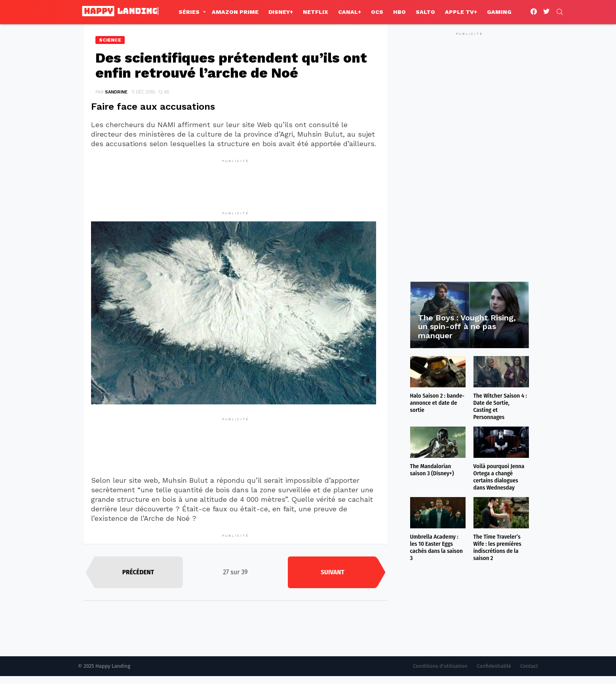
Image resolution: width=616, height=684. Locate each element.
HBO (399, 12)
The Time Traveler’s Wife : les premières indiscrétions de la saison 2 (497, 547)
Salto (425, 12)
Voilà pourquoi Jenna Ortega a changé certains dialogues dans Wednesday (499, 477)
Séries (189, 12)
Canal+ (350, 12)
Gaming (499, 12)
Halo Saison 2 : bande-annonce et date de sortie (437, 403)
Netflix (316, 12)
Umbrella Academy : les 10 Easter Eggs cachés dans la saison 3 (436, 547)
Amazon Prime (235, 12)
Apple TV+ (461, 12)
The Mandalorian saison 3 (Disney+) (432, 470)
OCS (377, 12)
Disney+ (281, 12)
